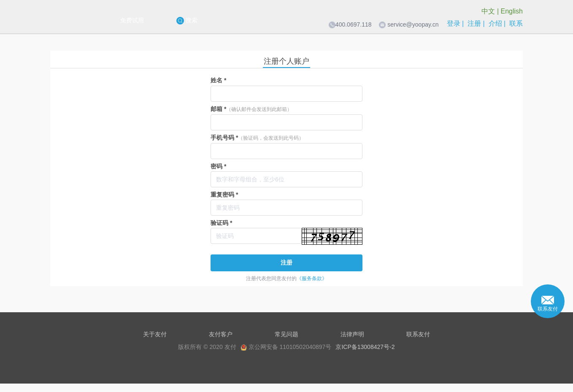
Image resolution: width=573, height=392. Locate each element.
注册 (474, 23)
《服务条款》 (312, 278)
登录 (454, 23)
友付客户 (221, 334)
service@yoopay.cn (413, 24)
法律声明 (352, 334)
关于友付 (155, 334)
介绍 (495, 23)
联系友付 (418, 334)
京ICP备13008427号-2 (365, 347)
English (512, 11)
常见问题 (286, 334)
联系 (516, 23)
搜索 (187, 21)
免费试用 (132, 20)
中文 (488, 11)
